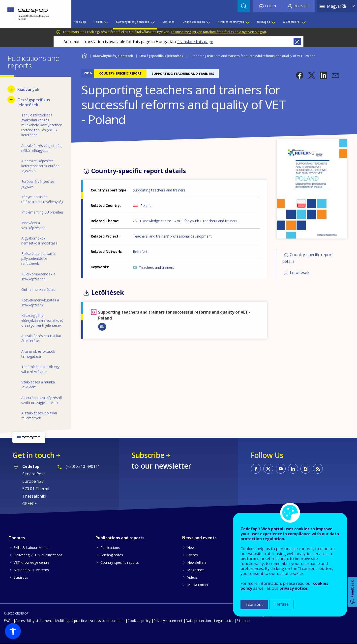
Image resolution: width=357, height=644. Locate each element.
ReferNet (140, 252)
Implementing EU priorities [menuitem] (43, 212)
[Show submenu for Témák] (106, 22)
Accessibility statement (34, 621)
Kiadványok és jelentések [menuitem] (133, 22)
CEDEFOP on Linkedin (293, 469)
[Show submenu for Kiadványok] (11, 89)
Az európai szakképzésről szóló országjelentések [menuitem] (42, 400)
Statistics (21, 577)
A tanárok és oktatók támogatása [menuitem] (38, 354)
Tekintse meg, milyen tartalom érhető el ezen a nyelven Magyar (219, 32)
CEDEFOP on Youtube (281, 469)
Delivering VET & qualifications (38, 555)
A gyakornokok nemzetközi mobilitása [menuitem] (39, 241)
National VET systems (31, 570)
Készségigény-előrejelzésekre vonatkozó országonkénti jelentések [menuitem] (42, 320)
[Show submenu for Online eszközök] (208, 22)
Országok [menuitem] (264, 22)
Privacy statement (168, 621)
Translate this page (195, 42)
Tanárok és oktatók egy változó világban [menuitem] (40, 369)
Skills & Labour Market (32, 548)
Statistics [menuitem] (168, 22)
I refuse (282, 604)
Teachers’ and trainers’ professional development (172, 236)
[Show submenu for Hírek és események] (247, 22)
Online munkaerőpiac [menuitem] (38, 289)
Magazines (196, 570)
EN (102, 326)
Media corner (198, 585)
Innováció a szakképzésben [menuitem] (33, 225)
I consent (254, 604)
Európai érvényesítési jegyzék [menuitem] (38, 184)
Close (297, 42)
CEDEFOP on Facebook (256, 469)
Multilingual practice (71, 621)
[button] (300, 75)
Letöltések (300, 272)
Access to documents (107, 621)
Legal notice (224, 621)
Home (84, 55)
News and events (199, 538)
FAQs (8, 621)
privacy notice (293, 588)
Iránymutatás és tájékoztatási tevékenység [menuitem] (42, 199)
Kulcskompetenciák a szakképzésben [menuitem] (38, 277)
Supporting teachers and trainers (159, 190)
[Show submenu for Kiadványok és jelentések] (152, 22)
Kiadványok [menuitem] (28, 89)
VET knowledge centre (153, 221)
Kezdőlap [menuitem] (80, 22)
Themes (17, 538)
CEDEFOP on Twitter (268, 469)
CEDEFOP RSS (318, 469)
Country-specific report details (308, 258)
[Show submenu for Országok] (273, 22)
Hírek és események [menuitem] (231, 22)
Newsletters (197, 562)
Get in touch (33, 455)
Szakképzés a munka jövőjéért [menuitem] (38, 385)
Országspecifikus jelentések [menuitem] (34, 102)
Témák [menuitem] (98, 22)
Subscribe (148, 455)
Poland (146, 205)
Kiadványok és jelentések (113, 56)
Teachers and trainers (157, 267)
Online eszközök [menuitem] (194, 22)
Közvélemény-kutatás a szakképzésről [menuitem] (40, 303)
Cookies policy (139, 621)
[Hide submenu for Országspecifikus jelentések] (11, 100)
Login (270, 6)
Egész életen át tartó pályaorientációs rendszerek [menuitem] (38, 258)
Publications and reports (120, 538)
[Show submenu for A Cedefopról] (303, 22)
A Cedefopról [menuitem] (292, 22)
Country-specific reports (120, 562)
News (192, 548)
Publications (110, 548)
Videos (193, 577)
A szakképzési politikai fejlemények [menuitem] (39, 416)
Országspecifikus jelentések (161, 56)
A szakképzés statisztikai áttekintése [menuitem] (41, 338)
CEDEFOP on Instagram (305, 469)
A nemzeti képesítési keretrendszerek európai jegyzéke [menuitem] (41, 166)
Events (193, 555)
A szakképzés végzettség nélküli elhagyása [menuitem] (41, 148)
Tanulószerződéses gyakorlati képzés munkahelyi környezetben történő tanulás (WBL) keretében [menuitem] (42, 125)
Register (302, 6)
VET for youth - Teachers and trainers (207, 221)
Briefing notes (112, 555)
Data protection (198, 621)
